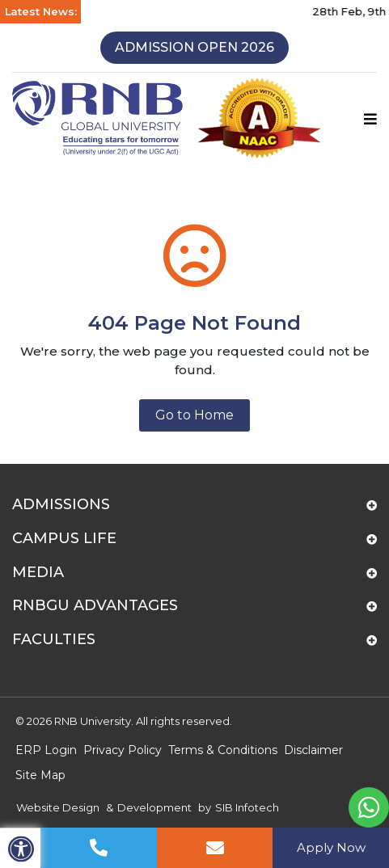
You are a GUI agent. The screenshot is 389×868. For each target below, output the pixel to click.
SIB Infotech (247, 807)
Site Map (40, 775)
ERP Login (46, 750)
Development (154, 807)
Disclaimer (313, 750)
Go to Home (194, 415)
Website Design (58, 807)
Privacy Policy (123, 750)
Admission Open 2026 (194, 47)
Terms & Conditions (223, 750)
